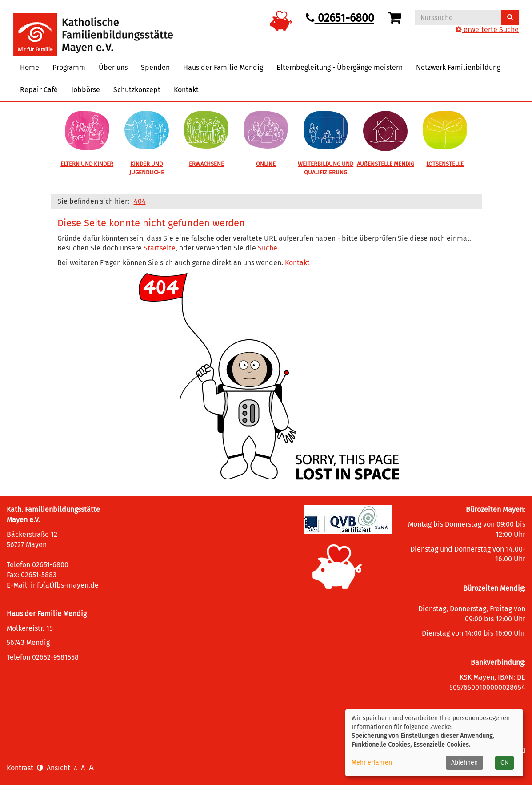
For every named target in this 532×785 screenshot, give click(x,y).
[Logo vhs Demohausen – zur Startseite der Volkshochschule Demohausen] (93, 28)
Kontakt (297, 263)
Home (30, 67)
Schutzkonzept (137, 90)
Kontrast (25, 768)
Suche (268, 248)
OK (504, 763)
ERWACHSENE (206, 164)
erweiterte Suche (487, 30)
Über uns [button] (113, 67)
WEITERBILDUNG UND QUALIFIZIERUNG (326, 168)
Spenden (155, 67)
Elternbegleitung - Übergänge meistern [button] (340, 67)
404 (140, 201)
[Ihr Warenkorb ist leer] (396, 18)
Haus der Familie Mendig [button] (223, 67)
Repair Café (39, 90)
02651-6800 (340, 18)
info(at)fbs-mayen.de (65, 585)
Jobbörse (86, 90)
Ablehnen (464, 763)
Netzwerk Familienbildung (458, 67)
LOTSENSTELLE (445, 164)
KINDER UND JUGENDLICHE (147, 168)
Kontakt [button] (186, 90)
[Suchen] (510, 17)
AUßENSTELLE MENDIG (386, 164)
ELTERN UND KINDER (87, 164)
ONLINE (266, 164)
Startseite (160, 248)
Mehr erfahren (372, 763)
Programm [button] (69, 67)
